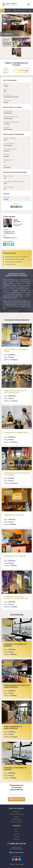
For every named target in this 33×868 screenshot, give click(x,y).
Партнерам (17, 839)
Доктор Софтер (19, 864)
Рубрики (8, 11)
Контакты (17, 834)
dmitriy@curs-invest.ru (10, 238)
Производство (16, 819)
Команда (16, 837)
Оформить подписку (17, 799)
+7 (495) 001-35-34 (9, 233)
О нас (16, 832)
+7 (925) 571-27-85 (9, 232)
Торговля (17, 817)
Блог (17, 829)
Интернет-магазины (17, 822)
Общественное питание (19, 11)
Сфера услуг (16, 812)
